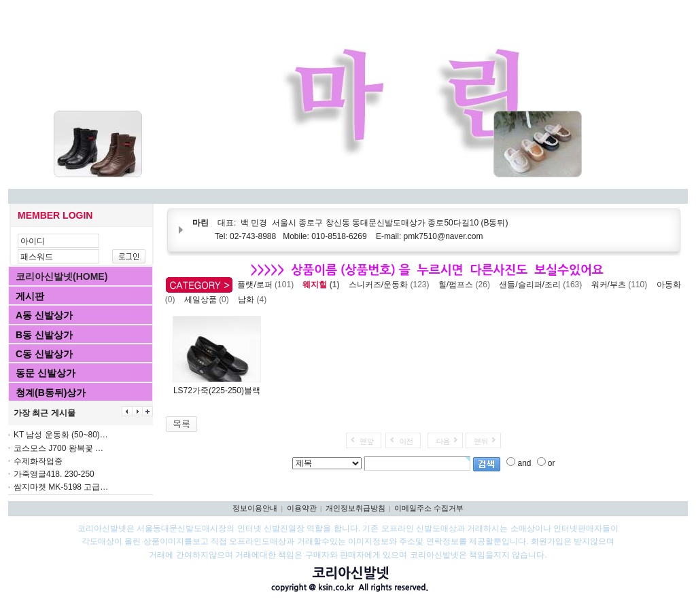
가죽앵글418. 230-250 (54, 474)
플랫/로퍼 (267, 285)
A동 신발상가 (44, 315)
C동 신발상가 (44, 354)
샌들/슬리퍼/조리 (543, 285)
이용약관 (302, 508)
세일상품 (209, 300)
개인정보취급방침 (355, 508)
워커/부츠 (622, 285)
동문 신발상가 (46, 373)
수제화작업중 (38, 461)
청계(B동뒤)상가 (51, 393)
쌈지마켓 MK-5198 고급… (61, 487)
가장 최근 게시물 (45, 413)
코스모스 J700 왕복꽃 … (58, 448)
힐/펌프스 (467, 285)
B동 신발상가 (44, 335)
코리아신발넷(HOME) (62, 276)
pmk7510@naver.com (443, 236)
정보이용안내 (255, 508)
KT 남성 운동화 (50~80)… (61, 435)
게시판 (30, 296)
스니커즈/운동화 (391, 285)
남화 (255, 300)
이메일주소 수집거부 (429, 508)
